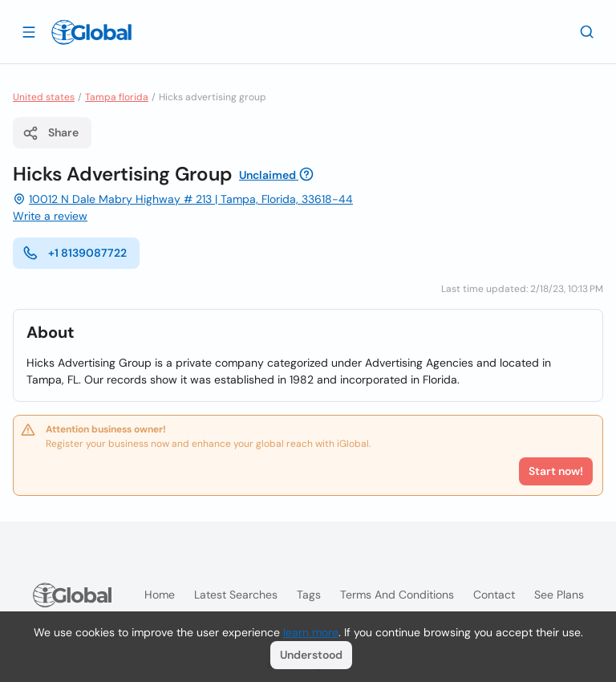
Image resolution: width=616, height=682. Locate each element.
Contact (494, 595)
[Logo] (91, 32)
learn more (311, 632)
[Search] (587, 31)
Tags (309, 595)
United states (44, 97)
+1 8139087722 (75, 253)
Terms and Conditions (397, 595)
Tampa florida (117, 97)
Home (160, 595)
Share (51, 133)
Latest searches (236, 595)
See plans (559, 595)
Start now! (556, 471)
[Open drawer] (29, 31)
